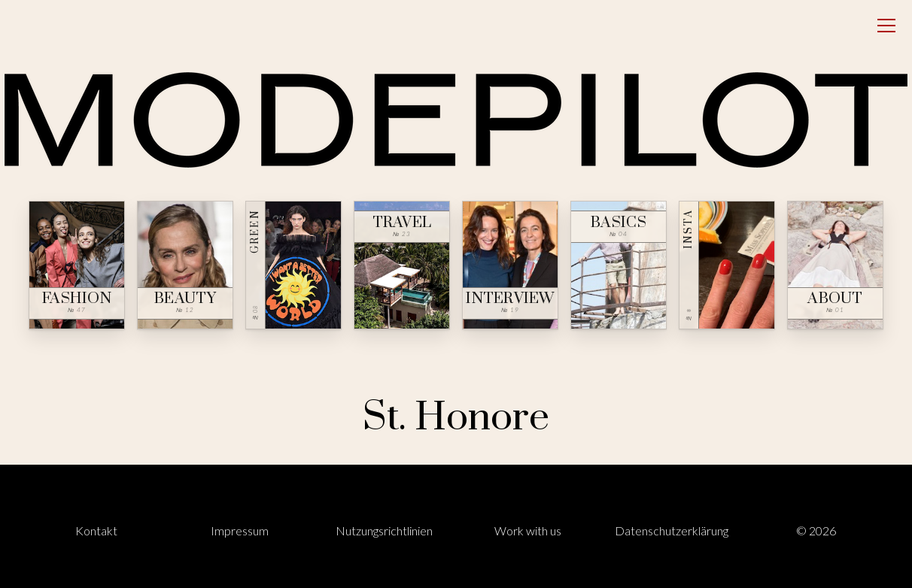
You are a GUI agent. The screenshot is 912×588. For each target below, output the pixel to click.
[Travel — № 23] (402, 265)
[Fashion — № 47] (77, 265)
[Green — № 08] (293, 265)
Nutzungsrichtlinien (384, 530)
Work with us (528, 530)
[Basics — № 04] (619, 265)
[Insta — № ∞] (727, 265)
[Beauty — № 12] (185, 265)
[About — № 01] (835, 265)
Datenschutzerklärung (672, 530)
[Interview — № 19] (510, 265)
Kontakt (96, 530)
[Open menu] (886, 26)
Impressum (240, 530)
